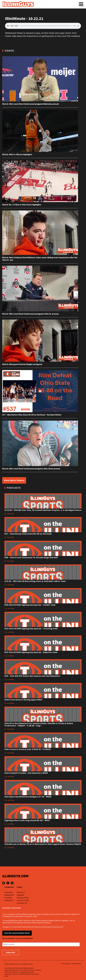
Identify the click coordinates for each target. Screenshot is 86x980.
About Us (21, 892)
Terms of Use (23, 900)
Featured (9, 892)
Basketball (9, 895)
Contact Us (22, 903)
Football (8, 898)
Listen (10, 514)
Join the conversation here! (17, 933)
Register (20, 895)
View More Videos (14, 480)
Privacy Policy (23, 898)
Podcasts (9, 900)
